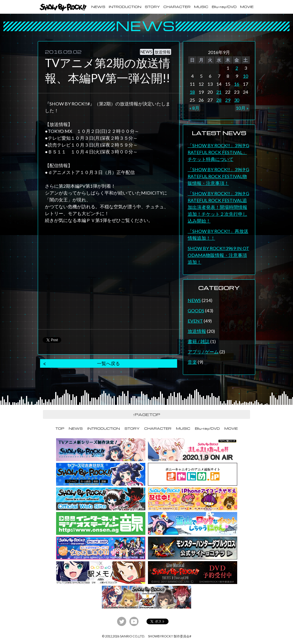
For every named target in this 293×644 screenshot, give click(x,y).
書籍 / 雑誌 (199, 341)
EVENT (195, 321)
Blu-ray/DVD (224, 7)
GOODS (196, 310)
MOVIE (247, 7)
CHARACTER (177, 7)
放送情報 (197, 331)
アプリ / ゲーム (203, 352)
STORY (152, 7)
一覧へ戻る (108, 363)
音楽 (192, 362)
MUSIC (201, 7)
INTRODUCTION (125, 7)
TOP (60, 428)
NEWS (98, 7)
